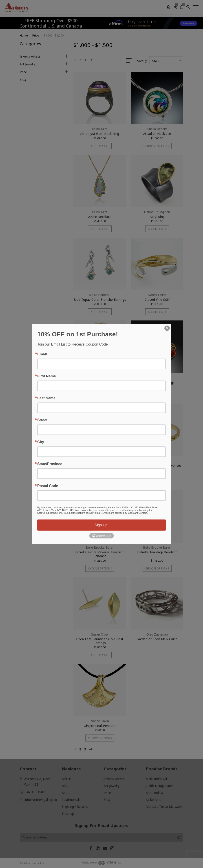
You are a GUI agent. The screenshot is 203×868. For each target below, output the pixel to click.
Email (42, 354)
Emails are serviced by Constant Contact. (125, 513)
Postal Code (48, 486)
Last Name (46, 398)
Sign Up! (101, 525)
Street (42, 420)
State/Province (50, 464)
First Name (47, 376)
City (41, 442)
